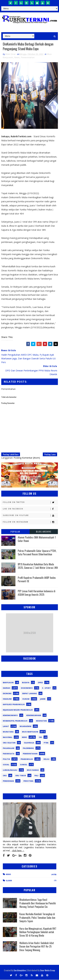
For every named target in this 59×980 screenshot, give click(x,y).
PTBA (46, 743)
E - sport (46, 688)
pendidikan (8, 781)
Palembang (28, 748)
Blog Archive (44, 532)
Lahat (6, 726)
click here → (18, 851)
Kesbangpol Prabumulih (15, 721)
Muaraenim (25, 726)
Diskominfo (27, 688)
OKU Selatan (9, 743)
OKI (40, 737)
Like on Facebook (30, 509)
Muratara (8, 732)
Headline (7, 699)
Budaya (26, 683)
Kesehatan (41, 721)
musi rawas (33, 770)
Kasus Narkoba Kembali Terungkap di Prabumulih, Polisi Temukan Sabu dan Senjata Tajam (37, 918)
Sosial (6, 765)
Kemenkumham (34, 715)
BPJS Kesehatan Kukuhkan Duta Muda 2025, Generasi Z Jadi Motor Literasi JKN (38, 566)
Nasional (8, 737)
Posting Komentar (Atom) (27, 458)
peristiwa (28, 781)
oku (5, 776)
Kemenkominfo (10, 715)
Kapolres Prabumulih (14, 705)
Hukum (26, 699)
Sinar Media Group (48, 971)
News (17, 58)
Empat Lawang (30, 694)
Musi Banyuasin (30, 732)
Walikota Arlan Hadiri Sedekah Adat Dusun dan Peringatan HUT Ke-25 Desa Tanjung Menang (37, 947)
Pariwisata (9, 754)
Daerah (7, 688)
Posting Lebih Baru (11, 455)
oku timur (21, 776)
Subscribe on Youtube (30, 516)
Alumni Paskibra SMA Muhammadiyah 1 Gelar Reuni (37, 539)
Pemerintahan (28, 58)
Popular (15, 532)
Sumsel (24, 765)
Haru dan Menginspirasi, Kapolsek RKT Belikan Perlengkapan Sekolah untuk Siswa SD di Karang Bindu (38, 932)
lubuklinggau (10, 770)
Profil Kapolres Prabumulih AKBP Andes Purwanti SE (37, 580)
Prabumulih (27, 759)
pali (36, 776)
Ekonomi (7, 694)
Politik (6, 759)
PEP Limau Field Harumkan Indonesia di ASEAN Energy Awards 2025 (37, 593)
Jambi (43, 699)
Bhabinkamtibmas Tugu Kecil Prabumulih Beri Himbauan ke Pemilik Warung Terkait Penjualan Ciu (38, 903)
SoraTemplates (20, 971)
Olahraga (29, 743)
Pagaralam (9, 748)
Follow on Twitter (30, 503)
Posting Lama (50, 455)
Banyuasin (8, 683)
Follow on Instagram (30, 522)
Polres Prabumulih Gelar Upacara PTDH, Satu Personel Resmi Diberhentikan (37, 553)
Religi (46, 759)
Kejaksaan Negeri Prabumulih (18, 710)
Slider (9, 881)
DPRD (40, 683)
